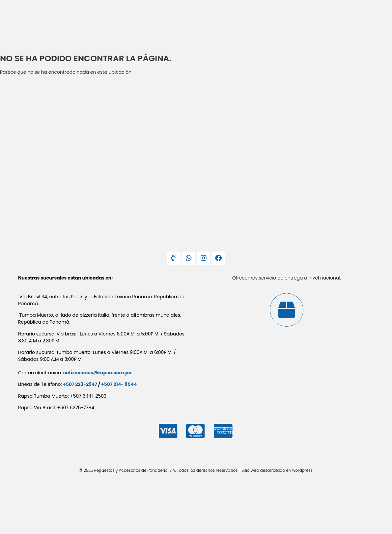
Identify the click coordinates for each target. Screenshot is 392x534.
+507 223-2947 (80, 384)
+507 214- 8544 (119, 384)
